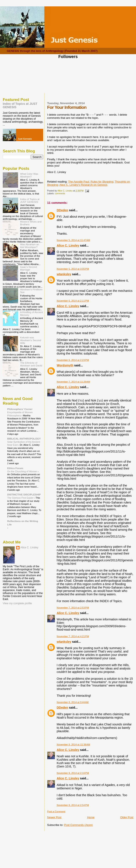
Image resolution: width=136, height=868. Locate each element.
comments (60, 194)
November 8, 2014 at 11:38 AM (73, 745)
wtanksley (64, 274)
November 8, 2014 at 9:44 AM (73, 702)
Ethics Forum (15, 468)
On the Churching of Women (23, 471)
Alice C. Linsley (68, 245)
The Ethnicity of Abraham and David (31, 364)
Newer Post (54, 817)
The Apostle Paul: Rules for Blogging (91, 182)
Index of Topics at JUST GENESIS (30, 200)
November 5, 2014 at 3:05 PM (73, 269)
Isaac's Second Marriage (29, 268)
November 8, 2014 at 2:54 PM (73, 805)
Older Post (127, 817)
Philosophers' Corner (20, 409)
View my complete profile (17, 603)
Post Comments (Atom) (78, 825)
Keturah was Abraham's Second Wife (31, 340)
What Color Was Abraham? (29, 175)
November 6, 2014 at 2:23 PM (73, 360)
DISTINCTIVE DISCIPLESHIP (24, 494)
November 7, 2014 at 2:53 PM (73, 608)
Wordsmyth (65, 365)
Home (91, 817)
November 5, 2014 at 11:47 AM (73, 240)
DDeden (62, 210)
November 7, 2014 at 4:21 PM (73, 636)
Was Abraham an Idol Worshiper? (30, 246)
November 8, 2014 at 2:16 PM (73, 773)
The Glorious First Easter (21, 498)
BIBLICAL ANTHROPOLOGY (24, 439)
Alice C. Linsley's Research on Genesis (83, 185)
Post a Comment (56, 811)
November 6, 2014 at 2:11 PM (73, 301)
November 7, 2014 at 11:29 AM (73, 382)
